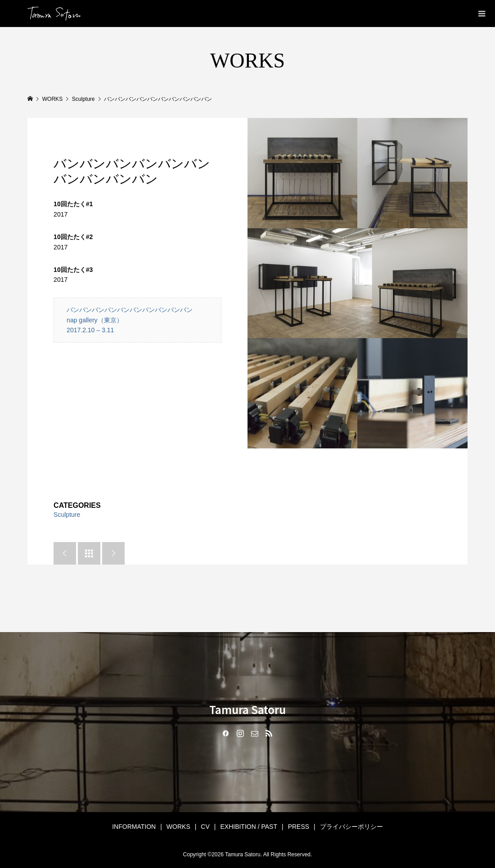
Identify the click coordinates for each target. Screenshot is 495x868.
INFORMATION (134, 827)
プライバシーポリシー (351, 827)
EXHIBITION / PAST (249, 827)
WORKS (178, 827)
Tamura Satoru (247, 709)
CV (205, 827)
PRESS (299, 827)
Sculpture (67, 515)
